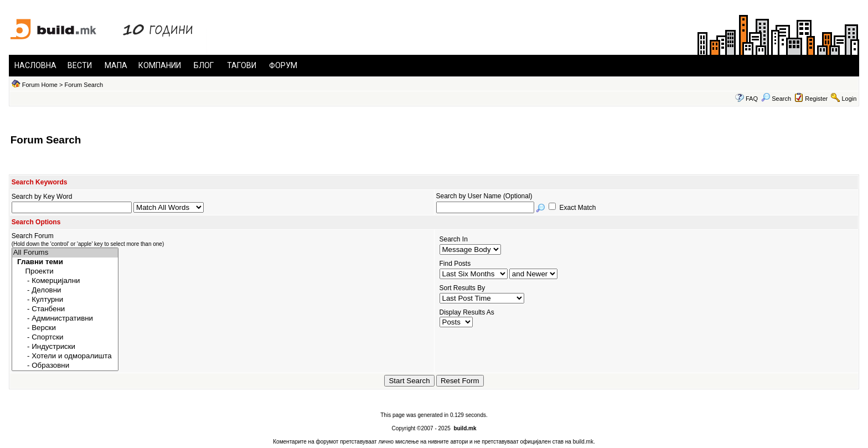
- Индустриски (65, 347)
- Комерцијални (65, 281)
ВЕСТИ (80, 65)
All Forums (65, 253)
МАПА (116, 65)
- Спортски (65, 338)
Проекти (65, 272)
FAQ (752, 99)
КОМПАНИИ (160, 65)
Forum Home (40, 85)
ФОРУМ (283, 65)
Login (849, 99)
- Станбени (65, 309)
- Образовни (65, 366)
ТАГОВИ (242, 65)
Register (816, 99)
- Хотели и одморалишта (65, 356)
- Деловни (65, 290)
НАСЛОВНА (35, 65)
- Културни (65, 300)
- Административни (65, 319)
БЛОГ (204, 65)
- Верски (65, 328)
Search (776, 99)
